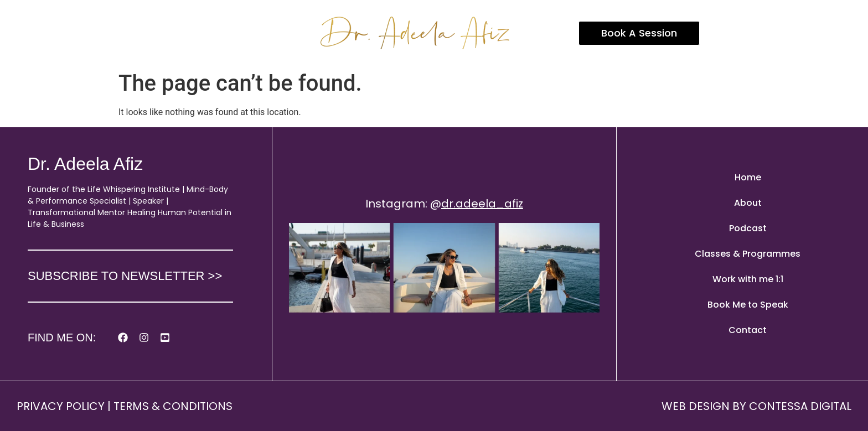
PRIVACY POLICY (61, 406)
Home (748, 177)
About (748, 203)
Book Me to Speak (748, 305)
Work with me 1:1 (748, 279)
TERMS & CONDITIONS (173, 406)
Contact (748, 330)
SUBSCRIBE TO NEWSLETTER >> (125, 276)
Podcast (748, 228)
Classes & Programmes (748, 254)
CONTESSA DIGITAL (800, 406)
